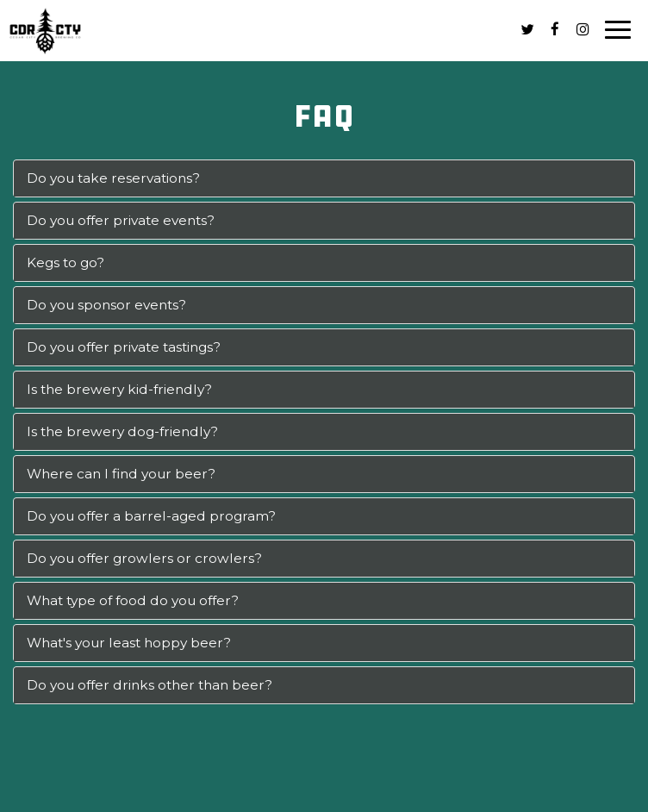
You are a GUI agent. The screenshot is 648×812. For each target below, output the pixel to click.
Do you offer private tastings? (124, 347)
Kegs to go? (65, 262)
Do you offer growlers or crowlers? (144, 558)
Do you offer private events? (121, 220)
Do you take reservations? (113, 178)
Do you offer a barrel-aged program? (151, 516)
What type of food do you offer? (133, 600)
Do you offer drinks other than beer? (150, 685)
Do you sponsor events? (106, 305)
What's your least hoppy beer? (129, 643)
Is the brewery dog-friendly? (122, 431)
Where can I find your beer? (121, 474)
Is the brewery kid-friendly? (119, 389)
